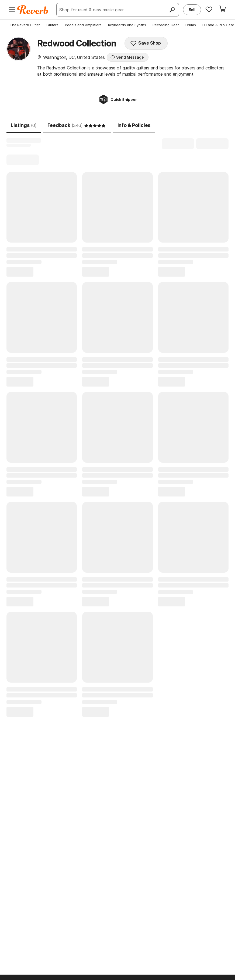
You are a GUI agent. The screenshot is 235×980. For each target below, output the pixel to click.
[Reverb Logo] (33, 10)
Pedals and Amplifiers (83, 25)
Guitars (52, 25)
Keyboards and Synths (127, 25)
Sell (192, 10)
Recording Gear (166, 25)
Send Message (127, 57)
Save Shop (146, 43)
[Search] (172, 10)
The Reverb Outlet (25, 25)
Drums (191, 25)
